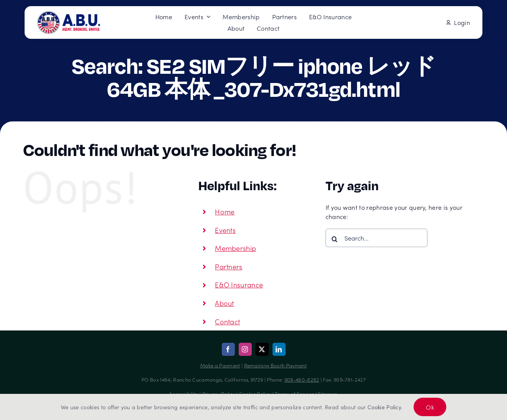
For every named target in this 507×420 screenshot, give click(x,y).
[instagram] (245, 349)
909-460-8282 (302, 379)
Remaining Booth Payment (275, 365)
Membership (235, 248)
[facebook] (228, 349)
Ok (430, 407)
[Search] (335, 239)
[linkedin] (279, 349)
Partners (229, 266)
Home (225, 212)
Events (225, 230)
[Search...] (377, 238)
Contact (227, 321)
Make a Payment (220, 365)
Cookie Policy (384, 407)
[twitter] (262, 349)
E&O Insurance (239, 285)
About (224, 303)
